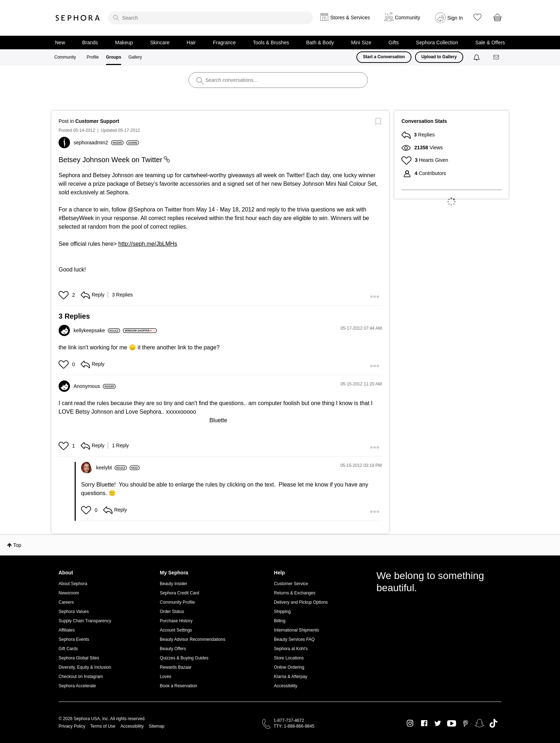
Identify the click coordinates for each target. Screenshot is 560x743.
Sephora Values (74, 612)
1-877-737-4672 (289, 720)
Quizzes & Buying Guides (184, 658)
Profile (93, 57)
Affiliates (67, 630)
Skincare (160, 43)
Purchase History (176, 621)
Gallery (135, 57)
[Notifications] (477, 57)
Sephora (78, 18)
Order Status (172, 612)
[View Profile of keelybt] (111, 468)
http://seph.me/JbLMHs (148, 244)
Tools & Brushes (271, 43)
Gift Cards (68, 649)
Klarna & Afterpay (291, 677)
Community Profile (177, 602)
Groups (114, 57)
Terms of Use (103, 726)
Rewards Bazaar (176, 667)
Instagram (410, 723)
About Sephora (73, 584)
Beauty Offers (173, 649)
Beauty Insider (174, 584)
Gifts (394, 43)
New (60, 43)
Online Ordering (289, 667)
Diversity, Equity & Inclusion (85, 667)
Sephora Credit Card (180, 593)
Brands (90, 43)
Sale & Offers (490, 43)
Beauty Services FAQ (294, 639)
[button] (64, 295)
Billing (280, 621)
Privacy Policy (72, 726)
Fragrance (224, 43)
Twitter (438, 723)
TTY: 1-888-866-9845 (294, 726)
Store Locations (289, 658)
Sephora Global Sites (79, 658)
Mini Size (361, 43)
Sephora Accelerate (77, 686)
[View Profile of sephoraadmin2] (99, 143)
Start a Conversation (384, 57)
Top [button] (17, 545)
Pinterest (466, 723)
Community (65, 57)
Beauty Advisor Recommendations (193, 639)
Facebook (424, 723)
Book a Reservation (179, 686)
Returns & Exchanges (295, 593)
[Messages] (497, 57)
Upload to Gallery (439, 57)
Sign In (455, 18)
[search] (210, 18)
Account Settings (176, 630)
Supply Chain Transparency (85, 621)
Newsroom (69, 593)
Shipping (282, 612)
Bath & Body (320, 43)
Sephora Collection (437, 43)
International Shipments (296, 630)
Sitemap (156, 726)
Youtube (452, 724)
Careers (66, 602)
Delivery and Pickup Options (301, 602)
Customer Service (291, 584)
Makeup (124, 43)
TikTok (493, 723)
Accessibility (286, 686)
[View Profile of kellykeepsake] (97, 330)
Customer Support (97, 121)
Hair (191, 43)
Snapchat (479, 723)
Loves (166, 677)
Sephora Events (74, 639)
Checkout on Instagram (81, 677)
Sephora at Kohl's (291, 649)
